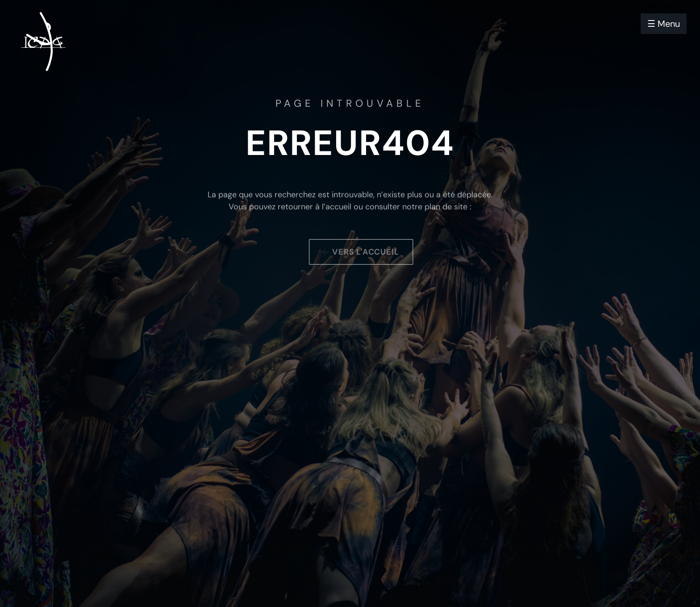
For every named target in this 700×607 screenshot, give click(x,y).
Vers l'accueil (369, 252)
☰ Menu (664, 24)
